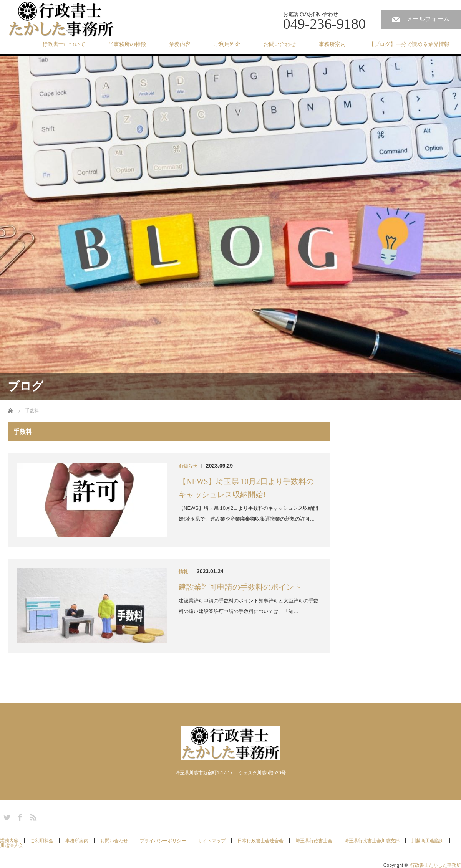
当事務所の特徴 (127, 44)
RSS (32, 816)
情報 (183, 572)
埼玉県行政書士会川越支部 (372, 841)
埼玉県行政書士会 (314, 841)
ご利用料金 (227, 44)
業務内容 (180, 44)
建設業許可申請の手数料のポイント (240, 587)
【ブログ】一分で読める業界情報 (409, 44)
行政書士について (64, 44)
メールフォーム (428, 19)
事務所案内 (332, 44)
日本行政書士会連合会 (260, 841)
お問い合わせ (280, 44)
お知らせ (188, 466)
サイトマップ (212, 841)
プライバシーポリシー (163, 841)
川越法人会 (12, 845)
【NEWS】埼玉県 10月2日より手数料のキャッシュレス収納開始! (246, 488)
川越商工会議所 (428, 841)
